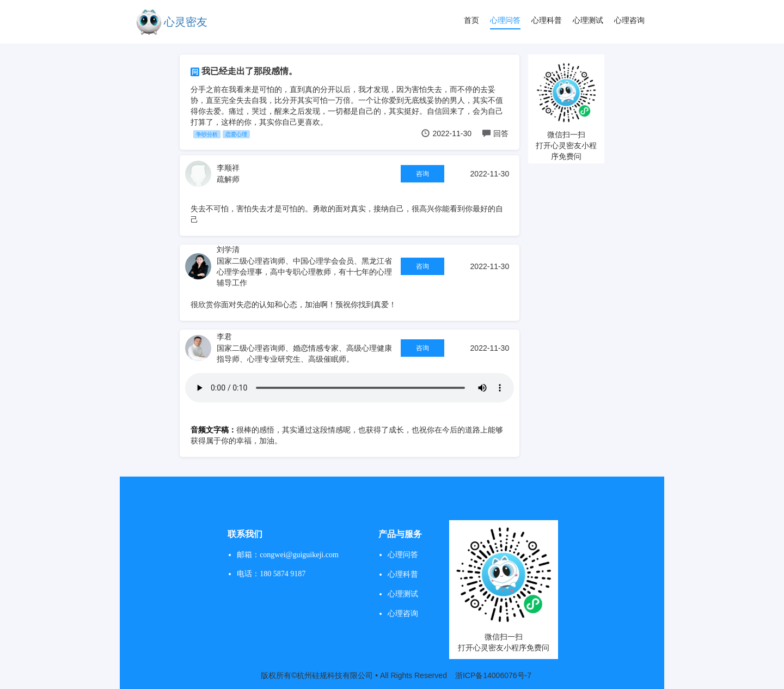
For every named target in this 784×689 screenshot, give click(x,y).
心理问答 (505, 20)
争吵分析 (207, 134)
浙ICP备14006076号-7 (493, 675)
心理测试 (588, 20)
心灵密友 (186, 22)
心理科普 (547, 20)
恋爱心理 (236, 134)
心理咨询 (629, 20)
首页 (471, 20)
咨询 (422, 174)
